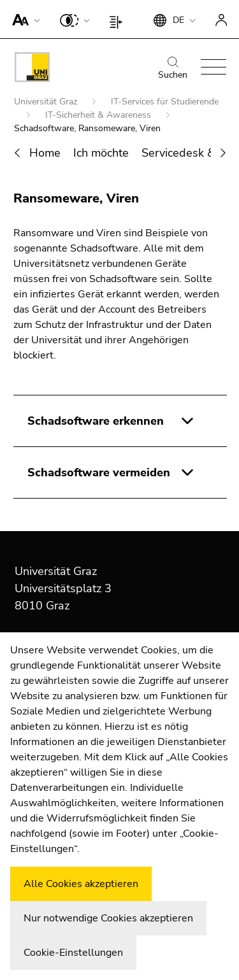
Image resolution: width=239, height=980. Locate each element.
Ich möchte (101, 153)
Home (45, 153)
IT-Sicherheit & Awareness (99, 115)
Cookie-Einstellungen (73, 953)
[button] (23, 19)
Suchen (173, 69)
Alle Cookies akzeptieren (81, 884)
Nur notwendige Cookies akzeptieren (108, 918)
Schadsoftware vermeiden (99, 472)
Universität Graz (47, 102)
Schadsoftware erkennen (96, 421)
